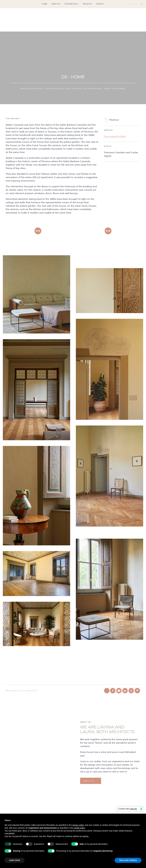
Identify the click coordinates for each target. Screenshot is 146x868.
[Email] (119, 691)
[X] (107, 691)
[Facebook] (113, 691)
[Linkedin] (125, 691)
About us (56, 4)
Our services (71, 4)
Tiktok (8, 4)
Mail (16, 4)
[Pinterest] (137, 691)
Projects (87, 4)
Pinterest (12, 4)
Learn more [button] (15, 860)
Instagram (4, 4)
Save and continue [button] (128, 860)
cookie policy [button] (79, 828)
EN (131, 4)
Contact (100, 4)
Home (45, 4)
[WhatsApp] (131, 691)
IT (136, 4)
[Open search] (142, 4)
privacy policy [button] (78, 825)
